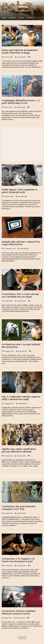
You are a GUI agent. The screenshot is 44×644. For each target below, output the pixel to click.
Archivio (30, 18)
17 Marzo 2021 (7, 57)
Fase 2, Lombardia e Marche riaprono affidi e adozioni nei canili (21, 398)
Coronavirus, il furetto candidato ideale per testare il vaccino (19, 612)
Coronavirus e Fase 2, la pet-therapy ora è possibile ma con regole (20, 295)
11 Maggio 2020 (8, 404)
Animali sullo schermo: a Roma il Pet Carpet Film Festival (21, 243)
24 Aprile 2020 (7, 456)
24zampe (22, 6)
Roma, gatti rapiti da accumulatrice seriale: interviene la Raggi (20, 51)
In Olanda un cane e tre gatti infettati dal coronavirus (21, 346)
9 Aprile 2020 (7, 618)
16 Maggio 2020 (8, 351)
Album (21, 18)
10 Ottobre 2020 (8, 197)
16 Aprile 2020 (7, 566)
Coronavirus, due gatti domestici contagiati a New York (19, 508)
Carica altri (22, 638)
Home (4, 18)
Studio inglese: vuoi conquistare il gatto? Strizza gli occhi (19, 191)
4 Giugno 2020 (7, 301)
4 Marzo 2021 (7, 107)
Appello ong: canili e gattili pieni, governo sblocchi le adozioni (19, 450)
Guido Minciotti (24, 11)
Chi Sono (12, 18)
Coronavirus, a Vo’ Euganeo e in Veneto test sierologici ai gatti (18, 560)
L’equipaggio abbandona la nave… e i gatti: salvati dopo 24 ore (21, 102)
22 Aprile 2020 (7, 513)
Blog (22, 3)
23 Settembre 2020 (9, 249)
